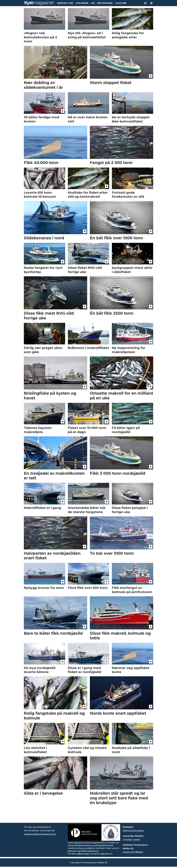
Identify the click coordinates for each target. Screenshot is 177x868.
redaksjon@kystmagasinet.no (40, 834)
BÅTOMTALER (105, 3)
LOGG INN (121, 3)
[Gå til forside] (39, 3)
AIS (93, 3)
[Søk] (145, 3)
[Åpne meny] (151, 3)
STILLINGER (82, 3)
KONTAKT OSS (65, 3)
